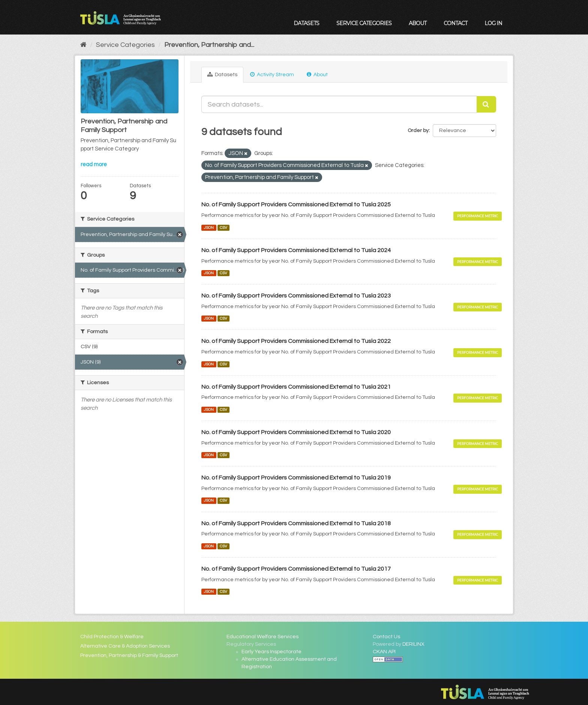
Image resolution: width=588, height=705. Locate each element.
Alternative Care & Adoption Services (125, 646)
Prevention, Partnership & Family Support (129, 655)
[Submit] (486, 104)
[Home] (83, 45)
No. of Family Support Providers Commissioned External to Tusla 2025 (296, 204)
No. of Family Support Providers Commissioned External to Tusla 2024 (296, 250)
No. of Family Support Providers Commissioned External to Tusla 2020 (296, 432)
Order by (418, 131)
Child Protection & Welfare (112, 637)
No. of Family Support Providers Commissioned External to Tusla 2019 (296, 478)
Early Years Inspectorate (271, 652)
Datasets (306, 23)
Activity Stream (272, 74)
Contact (455, 23)
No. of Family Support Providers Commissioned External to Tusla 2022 (296, 341)
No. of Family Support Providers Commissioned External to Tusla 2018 (296, 523)
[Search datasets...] (339, 104)
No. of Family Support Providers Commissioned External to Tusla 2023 (296, 296)
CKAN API (384, 652)
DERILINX (413, 644)
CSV (223, 228)
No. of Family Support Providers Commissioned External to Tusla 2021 (296, 387)
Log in (493, 23)
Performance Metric (478, 216)
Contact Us (386, 637)
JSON (209, 228)
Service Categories (364, 23)
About (418, 23)
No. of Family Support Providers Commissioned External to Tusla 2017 (296, 569)
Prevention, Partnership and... (209, 45)
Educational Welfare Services (262, 637)
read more (94, 165)
